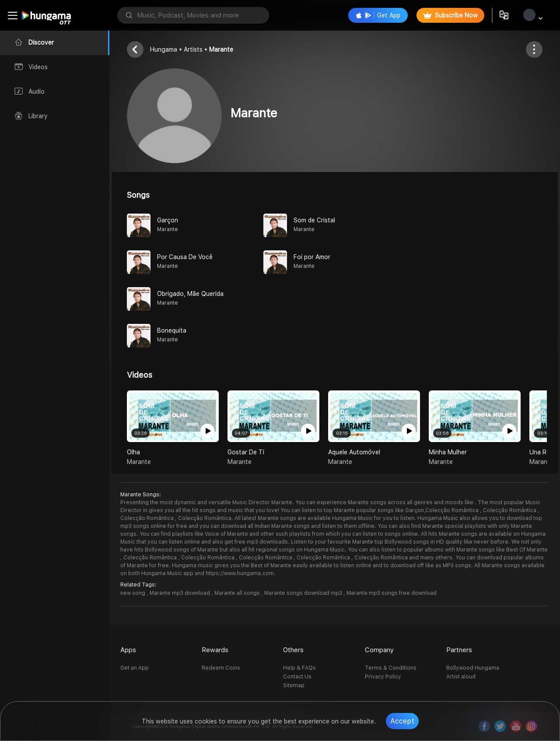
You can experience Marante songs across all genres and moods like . (386, 502)
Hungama (164, 49)
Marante (221, 49)
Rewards (215, 650)
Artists (193, 49)
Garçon (168, 220)
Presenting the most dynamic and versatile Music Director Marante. (207, 502)
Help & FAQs (299, 668)
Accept (402, 721)
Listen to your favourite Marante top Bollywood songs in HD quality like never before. (401, 542)
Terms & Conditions (391, 668)
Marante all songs (238, 593)
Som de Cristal (314, 220)
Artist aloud (461, 677)
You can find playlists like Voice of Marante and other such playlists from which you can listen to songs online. (280, 534)
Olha (133, 452)
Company (379, 650)
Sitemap (294, 685)
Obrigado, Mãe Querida (190, 294)
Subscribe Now (450, 15)
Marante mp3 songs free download (392, 593)
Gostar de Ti (246, 452)
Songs (138, 195)
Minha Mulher (448, 452)
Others (293, 650)
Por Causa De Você (185, 257)
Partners (459, 650)
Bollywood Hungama (473, 668)
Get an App (135, 668)
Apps (128, 650)
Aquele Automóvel (354, 452)
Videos (140, 375)
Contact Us (297, 677)
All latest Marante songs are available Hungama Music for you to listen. (325, 518)
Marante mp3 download (180, 593)
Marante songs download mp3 (304, 593)
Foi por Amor (312, 257)
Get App (378, 15)
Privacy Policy (383, 677)
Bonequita (172, 330)
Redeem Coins (221, 668)
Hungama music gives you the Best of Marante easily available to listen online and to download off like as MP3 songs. (322, 565)
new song (133, 593)
